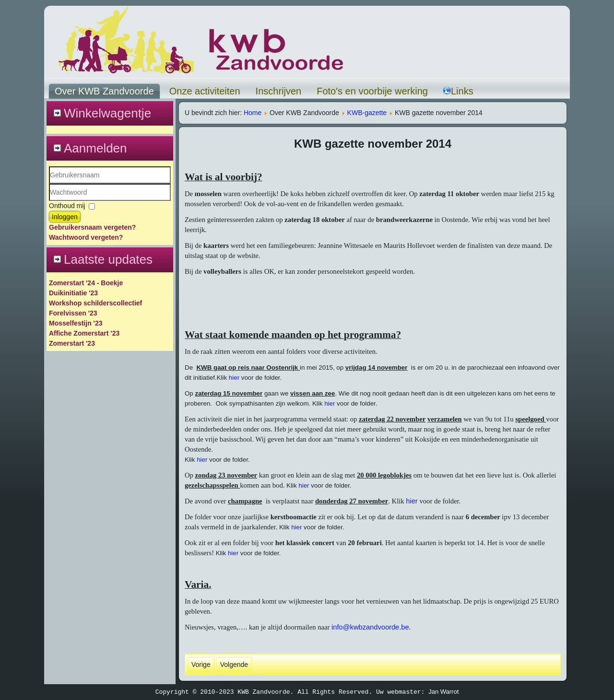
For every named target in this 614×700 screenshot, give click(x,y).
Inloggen (65, 217)
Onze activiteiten (205, 91)
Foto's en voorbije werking (372, 91)
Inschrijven (279, 91)
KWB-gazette (367, 113)
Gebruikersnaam (49, 184)
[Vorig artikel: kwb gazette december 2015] (201, 665)
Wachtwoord (49, 201)
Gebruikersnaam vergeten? (92, 227)
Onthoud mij (67, 206)
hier (234, 378)
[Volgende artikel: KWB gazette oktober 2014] (234, 665)
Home (253, 113)
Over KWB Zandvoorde (104, 91)
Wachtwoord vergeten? (86, 237)
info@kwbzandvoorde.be (370, 627)
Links (458, 91)
